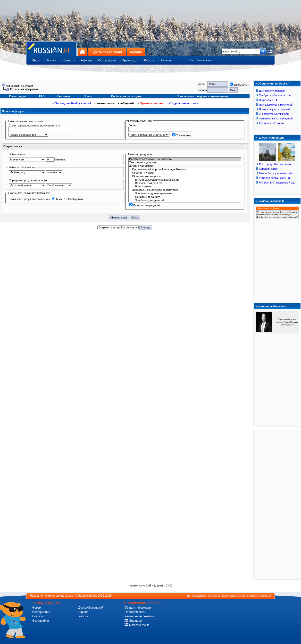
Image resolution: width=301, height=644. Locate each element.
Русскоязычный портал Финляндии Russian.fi (185, 169)
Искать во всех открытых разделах (185, 159)
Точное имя (181, 135)
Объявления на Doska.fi (273, 84)
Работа (83, 616)
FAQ (42, 96)
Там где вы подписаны (185, 163)
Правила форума (150, 103)
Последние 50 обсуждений (72, 103)
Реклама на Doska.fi (271, 201)
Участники (64, 96)
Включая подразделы (145, 205)
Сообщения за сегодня (126, 96)
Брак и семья (185, 187)
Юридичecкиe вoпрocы (185, 176)
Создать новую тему (182, 103)
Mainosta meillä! (137, 625)
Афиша (136, 52)
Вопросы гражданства (185, 183)
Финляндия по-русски (20, 86)
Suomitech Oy (87, 596)
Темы (57, 199)
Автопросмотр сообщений (114, 103)
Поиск (88, 96)
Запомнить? (239, 85)
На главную (82, 52)
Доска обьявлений (91, 608)
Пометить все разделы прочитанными (202, 96)
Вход (191, 60)
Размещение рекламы (140, 616)
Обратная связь (135, 612)
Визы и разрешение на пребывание (185, 180)
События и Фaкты (185, 173)
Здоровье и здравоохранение (185, 193)
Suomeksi (133, 621)
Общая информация (138, 608)
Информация (41, 612)
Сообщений (74, 199)
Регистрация (204, 60)
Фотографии (41, 621)
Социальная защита (185, 197)
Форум (37, 608)
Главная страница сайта (51, 49)
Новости (38, 616)
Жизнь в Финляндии (185, 166)
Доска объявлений (107, 52)
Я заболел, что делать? (185, 201)
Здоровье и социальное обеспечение (185, 190)
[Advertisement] (277, 504)
